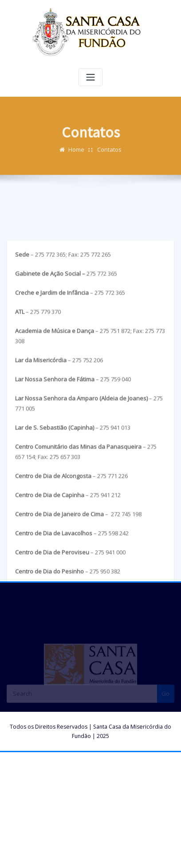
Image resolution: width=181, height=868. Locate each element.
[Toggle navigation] (90, 77)
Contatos (109, 154)
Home (76, 154)
